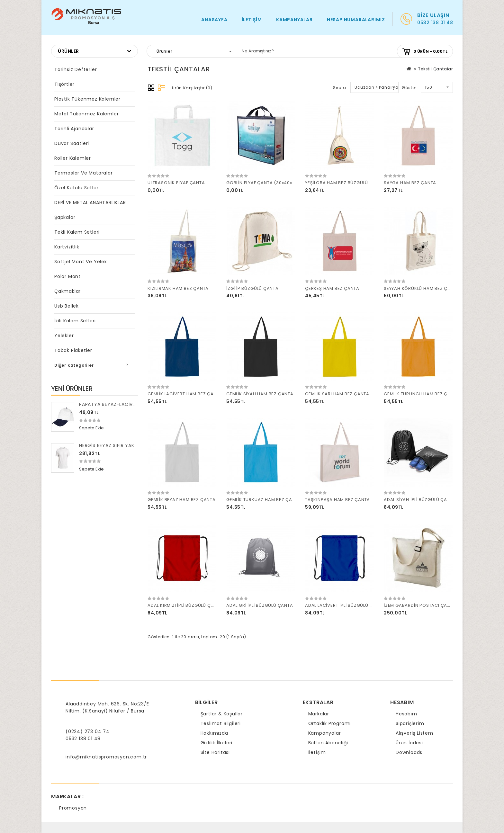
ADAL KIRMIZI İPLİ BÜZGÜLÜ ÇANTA (185, 605)
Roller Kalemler (73, 158)
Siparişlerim (410, 723)
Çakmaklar (67, 291)
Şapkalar (65, 217)
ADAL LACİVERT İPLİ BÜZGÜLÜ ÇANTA (345, 605)
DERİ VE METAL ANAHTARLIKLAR (90, 202)
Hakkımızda (214, 733)
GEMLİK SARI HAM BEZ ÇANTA (337, 394)
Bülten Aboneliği (328, 743)
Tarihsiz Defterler (76, 69)
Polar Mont (67, 276)
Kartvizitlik (67, 247)
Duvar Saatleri (72, 143)
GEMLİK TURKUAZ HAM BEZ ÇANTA (264, 500)
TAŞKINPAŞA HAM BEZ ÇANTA (337, 500)
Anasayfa (214, 20)
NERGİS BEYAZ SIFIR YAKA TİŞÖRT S (120, 445)
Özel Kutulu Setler (76, 188)
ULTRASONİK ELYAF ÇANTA (176, 183)
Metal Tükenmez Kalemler (86, 114)
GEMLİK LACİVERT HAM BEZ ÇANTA (185, 394)
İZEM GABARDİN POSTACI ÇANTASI (422, 605)
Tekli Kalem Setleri (77, 232)
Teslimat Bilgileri (221, 723)
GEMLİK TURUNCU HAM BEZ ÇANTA (422, 394)
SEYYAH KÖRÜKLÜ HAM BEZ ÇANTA (422, 288)
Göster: (410, 88)
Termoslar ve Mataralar (84, 173)
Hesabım (406, 714)
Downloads (409, 752)
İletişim (252, 20)
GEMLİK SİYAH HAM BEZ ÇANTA (260, 394)
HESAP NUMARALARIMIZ (356, 20)
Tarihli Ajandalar (74, 129)
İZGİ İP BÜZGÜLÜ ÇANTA (252, 288)
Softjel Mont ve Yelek (81, 262)
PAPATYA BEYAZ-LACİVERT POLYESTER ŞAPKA (132, 404)
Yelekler (64, 336)
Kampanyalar (294, 20)
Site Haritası (215, 752)
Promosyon (73, 808)
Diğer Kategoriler (74, 365)
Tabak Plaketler (73, 350)
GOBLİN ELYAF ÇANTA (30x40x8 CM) (266, 183)
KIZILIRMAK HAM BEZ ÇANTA (178, 288)
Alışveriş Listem (414, 733)
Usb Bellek (67, 306)
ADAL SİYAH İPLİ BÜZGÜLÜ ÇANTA (420, 500)
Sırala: (340, 88)
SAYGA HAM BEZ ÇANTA (410, 183)
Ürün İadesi (409, 743)
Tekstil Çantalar (436, 69)
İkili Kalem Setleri (75, 321)
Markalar (319, 714)
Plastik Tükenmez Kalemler (87, 99)
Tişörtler (64, 84)
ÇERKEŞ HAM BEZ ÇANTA (332, 288)
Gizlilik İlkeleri (217, 743)
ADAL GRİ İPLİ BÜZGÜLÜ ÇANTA (260, 605)
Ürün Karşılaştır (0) (192, 88)
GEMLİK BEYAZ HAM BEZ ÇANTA (182, 500)
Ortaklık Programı (330, 723)
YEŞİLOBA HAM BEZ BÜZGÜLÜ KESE (342, 183)
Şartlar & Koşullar (222, 714)
